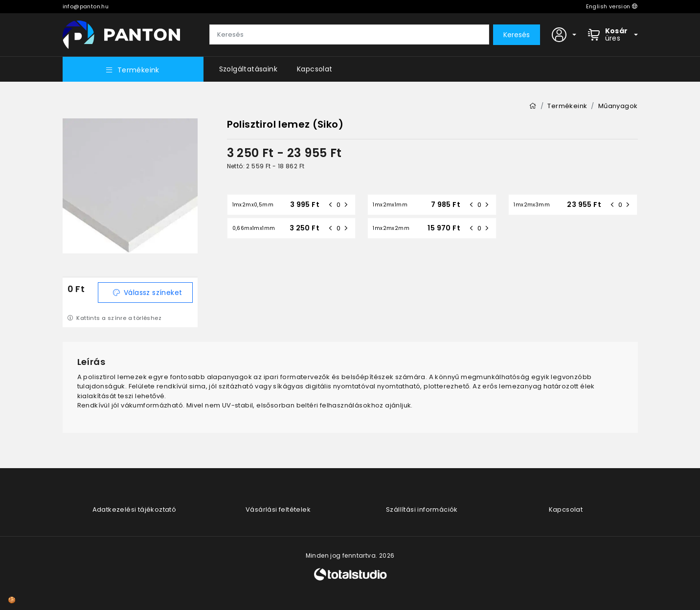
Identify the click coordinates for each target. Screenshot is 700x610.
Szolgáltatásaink (248, 69)
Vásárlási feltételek (278, 509)
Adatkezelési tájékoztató (135, 509)
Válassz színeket (148, 293)
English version (612, 6)
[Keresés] (349, 35)
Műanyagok (618, 106)
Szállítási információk (422, 509)
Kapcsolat (315, 69)
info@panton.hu (86, 6)
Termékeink (133, 70)
